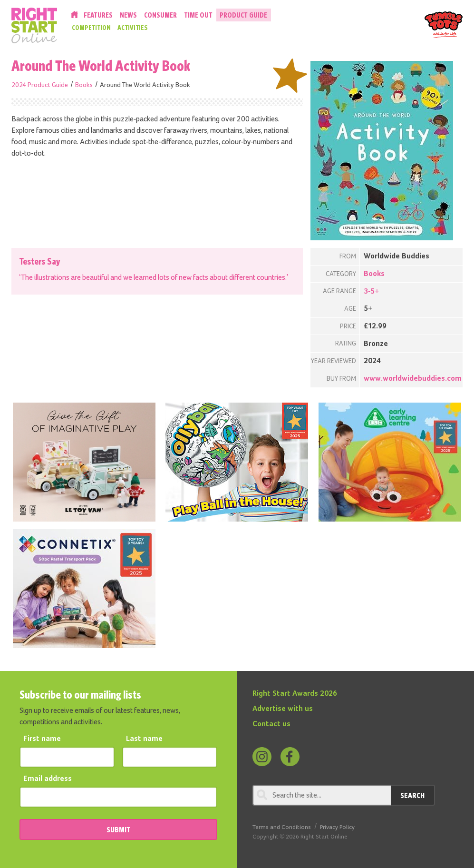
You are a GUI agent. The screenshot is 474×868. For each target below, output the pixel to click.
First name (42, 739)
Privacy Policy (337, 827)
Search (412, 795)
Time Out (198, 15)
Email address (48, 779)
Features (98, 15)
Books (84, 85)
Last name (144, 739)
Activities (133, 28)
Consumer (160, 15)
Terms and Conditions (282, 827)
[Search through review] (322, 795)
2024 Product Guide (40, 85)
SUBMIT (118, 829)
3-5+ (372, 292)
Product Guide (243, 15)
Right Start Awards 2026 (295, 694)
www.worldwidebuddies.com (413, 379)
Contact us (271, 724)
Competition (91, 28)
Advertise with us (283, 709)
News (128, 15)
